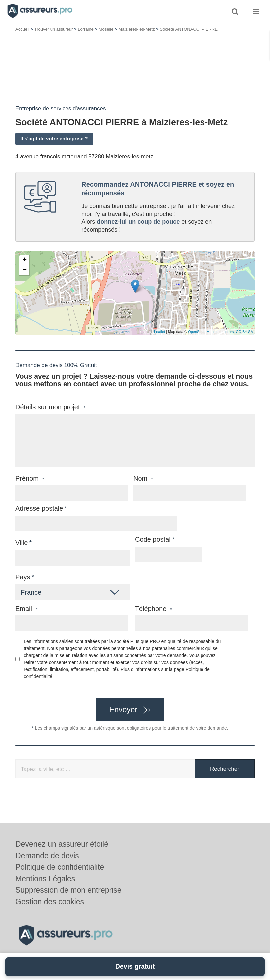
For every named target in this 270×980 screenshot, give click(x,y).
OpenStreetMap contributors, (212, 332)
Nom (143, 479)
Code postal (153, 539)
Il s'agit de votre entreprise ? (54, 138)
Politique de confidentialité (60, 867)
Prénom (30, 479)
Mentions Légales (45, 879)
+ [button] (24, 260)
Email (26, 609)
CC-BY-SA (244, 332)
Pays (23, 577)
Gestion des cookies (50, 902)
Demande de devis (47, 856)
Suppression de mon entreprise (68, 890)
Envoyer (123, 710)
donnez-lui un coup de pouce (138, 222)
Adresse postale (39, 508)
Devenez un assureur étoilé (62, 844)
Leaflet (159, 332)
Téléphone (153, 609)
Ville (21, 543)
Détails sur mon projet (50, 407)
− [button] (24, 270)
